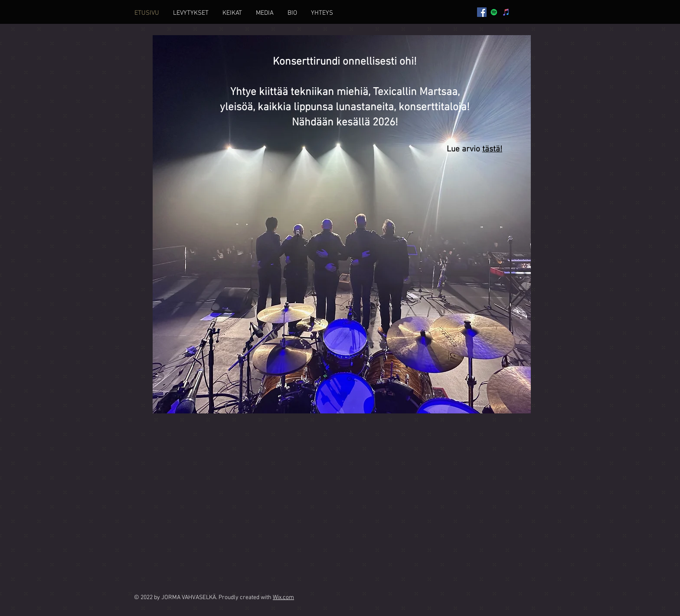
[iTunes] (506, 12)
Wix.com (283, 598)
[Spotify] (494, 12)
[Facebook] (482, 12)
